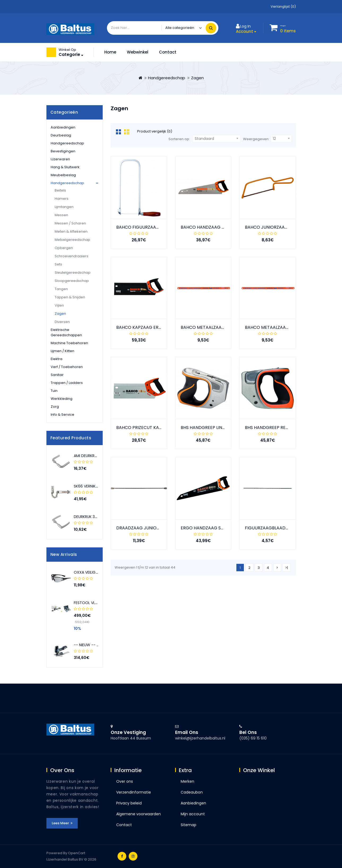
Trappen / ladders (67, 383)
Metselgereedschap (72, 240)
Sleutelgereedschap (73, 273)
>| (287, 568)
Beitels (60, 190)
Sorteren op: (179, 139)
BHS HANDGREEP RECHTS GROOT (279, 428)
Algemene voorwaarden (138, 814)
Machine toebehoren (69, 343)
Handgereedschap (167, 78)
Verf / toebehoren (67, 367)
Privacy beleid (129, 803)
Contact (168, 52)
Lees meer (62, 823)
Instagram (133, 856)
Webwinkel (138, 52)
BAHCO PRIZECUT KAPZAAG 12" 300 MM (156, 428)
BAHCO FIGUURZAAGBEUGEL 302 (150, 227)
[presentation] (93, 438)
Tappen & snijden (70, 297)
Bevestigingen (63, 151)
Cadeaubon (192, 792)
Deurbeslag (61, 135)
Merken (187, 781)
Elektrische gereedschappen (66, 332)
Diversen (62, 322)
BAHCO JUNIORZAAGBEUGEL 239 (278, 227)
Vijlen (59, 305)
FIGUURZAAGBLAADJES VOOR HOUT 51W (287, 528)
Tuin (54, 391)
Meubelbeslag (63, 175)
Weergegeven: (256, 139)
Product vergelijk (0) (155, 131)
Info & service (62, 415)
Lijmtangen (64, 207)
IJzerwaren (60, 159)
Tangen (61, 289)
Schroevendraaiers (72, 256)
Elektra (57, 359)
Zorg (55, 407)
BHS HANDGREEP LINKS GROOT (212, 428)
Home (110, 52)
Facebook (122, 856)
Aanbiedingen (63, 127)
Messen (61, 215)
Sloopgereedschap (72, 281)
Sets (58, 264)
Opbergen (64, 248)
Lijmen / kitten (62, 351)
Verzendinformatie (134, 792)
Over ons (125, 781)
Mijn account (193, 814)
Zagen (197, 78)
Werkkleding (62, 399)
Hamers (62, 199)
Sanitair (57, 375)
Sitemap (189, 825)
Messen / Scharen (70, 223)
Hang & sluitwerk (65, 167)
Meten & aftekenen (71, 231)
